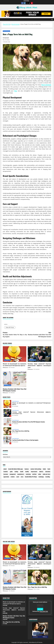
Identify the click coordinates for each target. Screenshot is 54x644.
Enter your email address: (40, 607)
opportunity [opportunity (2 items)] (6, 477)
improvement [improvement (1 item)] (34, 472)
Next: (39, 335)
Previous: (15, 335)
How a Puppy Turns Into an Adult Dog (7, 431)
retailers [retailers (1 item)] (13, 477)
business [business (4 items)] (27, 469)
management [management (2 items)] (13, 474)
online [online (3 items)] (40, 474)
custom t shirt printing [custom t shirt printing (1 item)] (36, 469)
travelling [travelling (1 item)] (48, 477)
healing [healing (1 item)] (16, 472)
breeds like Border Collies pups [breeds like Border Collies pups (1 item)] (16, 469)
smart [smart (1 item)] (18, 477)
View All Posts (10, 327)
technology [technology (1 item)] (41, 477)
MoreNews (32, 642)
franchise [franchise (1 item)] (6, 472)
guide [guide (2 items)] (11, 472)
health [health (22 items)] (22, 472)
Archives (5, 454)
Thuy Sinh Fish (7, 24)
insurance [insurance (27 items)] (6, 474)
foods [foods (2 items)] (49, 469)
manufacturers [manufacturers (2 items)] (21, 474)
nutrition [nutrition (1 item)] (34, 474)
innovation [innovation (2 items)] (48, 472)
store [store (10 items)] (22, 477)
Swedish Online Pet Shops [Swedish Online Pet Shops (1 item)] (31, 477)
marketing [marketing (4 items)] (28, 474)
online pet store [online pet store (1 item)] (46, 474)
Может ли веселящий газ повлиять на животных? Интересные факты (15, 365)
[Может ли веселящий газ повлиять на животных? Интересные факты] (15, 354)
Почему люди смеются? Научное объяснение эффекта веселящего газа (39, 365)
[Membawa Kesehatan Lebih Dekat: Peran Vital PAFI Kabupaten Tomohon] (15, 379)
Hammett (7, 322)
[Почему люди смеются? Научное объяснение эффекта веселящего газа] (39, 354)
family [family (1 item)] (44, 469)
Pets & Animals (16, 24)
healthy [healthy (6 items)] (27, 472)
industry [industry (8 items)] (41, 472)
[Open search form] (52, 20)
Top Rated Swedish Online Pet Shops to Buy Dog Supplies (7, 440)
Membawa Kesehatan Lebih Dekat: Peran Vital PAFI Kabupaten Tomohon (15, 390)
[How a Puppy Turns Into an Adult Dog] (39, 577)
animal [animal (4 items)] (5, 469)
